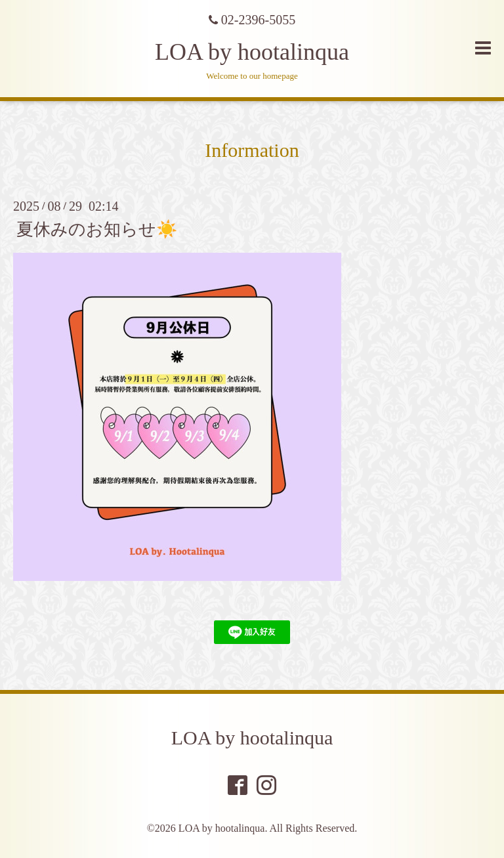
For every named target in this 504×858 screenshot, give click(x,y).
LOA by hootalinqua (252, 52)
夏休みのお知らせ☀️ (97, 229)
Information (252, 150)
